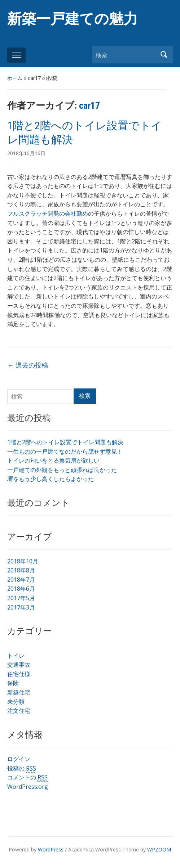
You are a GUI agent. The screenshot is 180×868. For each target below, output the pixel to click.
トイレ (16, 656)
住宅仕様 (19, 674)
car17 (89, 105)
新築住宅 (19, 692)
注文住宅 (19, 711)
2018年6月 (21, 589)
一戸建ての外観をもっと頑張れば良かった (62, 470)
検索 (164, 55)
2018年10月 (23, 561)
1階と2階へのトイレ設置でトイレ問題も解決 (65, 442)
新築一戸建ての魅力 (73, 19)
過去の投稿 (28, 365)
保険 (13, 683)
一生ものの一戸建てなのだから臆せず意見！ (65, 451)
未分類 (16, 702)
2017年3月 (21, 607)
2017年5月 (21, 598)
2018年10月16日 (26, 153)
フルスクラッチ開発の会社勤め (48, 213)
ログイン (19, 759)
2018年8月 (21, 570)
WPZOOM (159, 849)
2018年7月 (21, 580)
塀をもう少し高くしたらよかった (51, 479)
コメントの (27, 777)
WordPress (51, 849)
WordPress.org (28, 787)
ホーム (15, 78)
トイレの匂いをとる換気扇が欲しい (53, 460)
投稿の (22, 768)
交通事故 (19, 665)
